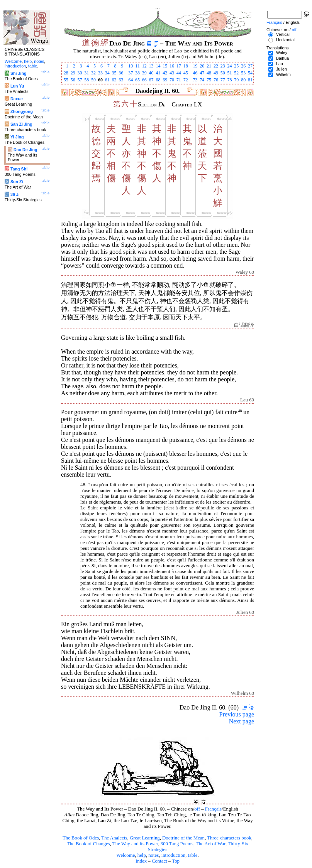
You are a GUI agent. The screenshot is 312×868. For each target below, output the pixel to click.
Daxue (17, 99)
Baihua (282, 58)
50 (223, 73)
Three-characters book (229, 838)
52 (236, 73)
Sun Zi (17, 182)
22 (216, 66)
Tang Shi (19, 169)
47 (202, 73)
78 (230, 80)
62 (114, 80)
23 (223, 66)
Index (141, 861)
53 (243, 73)
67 (151, 80)
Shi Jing (18, 73)
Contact (159, 861)
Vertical (283, 34)
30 (80, 73)
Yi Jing (17, 137)
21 (209, 66)
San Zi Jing (21, 124)
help (142, 855)
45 (186, 73)
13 (151, 66)
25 (236, 66)
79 (236, 80)
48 (209, 73)
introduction (174, 855)
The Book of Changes (88, 844)
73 (195, 80)
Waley (282, 52)
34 (107, 73)
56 (73, 80)
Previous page (237, 714)
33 (100, 73)
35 (114, 73)
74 (202, 80)
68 (158, 80)
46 (195, 73)
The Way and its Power (135, 844)
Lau (280, 64)
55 (66, 80)
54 (250, 73)
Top (176, 861)
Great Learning (145, 838)
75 (209, 80)
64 (131, 80)
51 (230, 73)
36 (121, 73)
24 (230, 66)
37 (131, 73)
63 (121, 80)
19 (195, 66)
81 (250, 80)
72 (186, 80)
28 (66, 73)
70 (172, 80)
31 (86, 73)
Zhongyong (22, 111)
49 (216, 73)
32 (93, 73)
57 (80, 80)
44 (179, 73)
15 (165, 66)
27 (250, 66)
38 (137, 73)
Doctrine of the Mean (183, 838)
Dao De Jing (25, 150)
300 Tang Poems (177, 844)
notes (153, 855)
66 (144, 80)
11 (137, 66)
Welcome (125, 855)
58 (86, 80)
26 (243, 66)
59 (93, 80)
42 (165, 73)
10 (131, 66)
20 (202, 66)
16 (172, 66)
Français (213, 809)
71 (179, 80)
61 (107, 80)
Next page (242, 721)
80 (243, 80)
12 (144, 66)
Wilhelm (283, 74)
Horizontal (285, 40)
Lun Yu (17, 86)
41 (158, 73)
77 (223, 80)
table (193, 855)
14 (158, 66)
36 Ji (15, 194)
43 (172, 73)
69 (165, 80)
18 (186, 66)
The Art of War (211, 844)
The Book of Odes (81, 838)
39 (144, 73)
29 (73, 73)
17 (179, 66)
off (197, 809)
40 (151, 73)
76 (216, 80)
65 (137, 80)
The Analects (114, 838)
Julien (281, 69)
